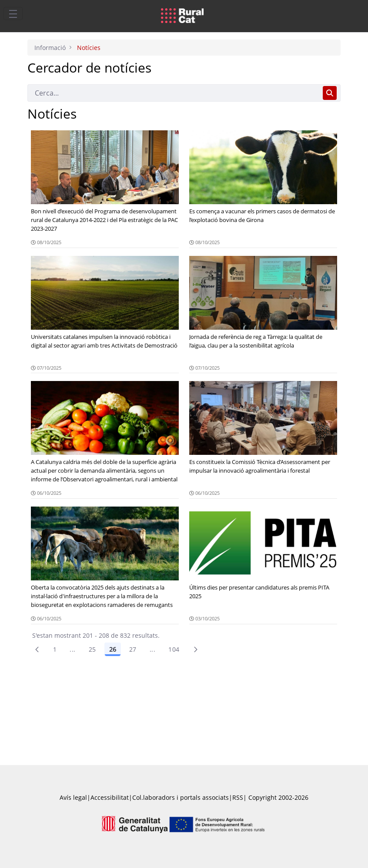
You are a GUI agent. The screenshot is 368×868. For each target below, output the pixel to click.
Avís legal (73, 797)
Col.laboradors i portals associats (181, 797)
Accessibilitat (110, 797)
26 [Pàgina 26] (113, 649)
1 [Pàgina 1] (55, 649)
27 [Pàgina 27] (133, 649)
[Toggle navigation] (13, 13)
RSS (238, 797)
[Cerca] (173, 93)
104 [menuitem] (174, 649)
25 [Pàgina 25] (92, 649)
